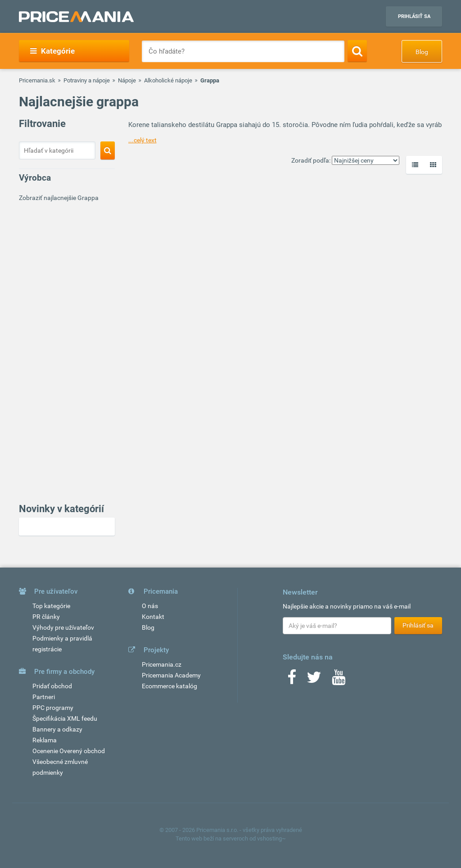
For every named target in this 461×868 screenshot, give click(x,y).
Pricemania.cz (162, 664)
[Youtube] (339, 680)
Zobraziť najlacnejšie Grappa (59, 198)
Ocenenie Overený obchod (69, 751)
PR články (46, 617)
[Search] (357, 51)
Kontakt (153, 617)
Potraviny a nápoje (87, 80)
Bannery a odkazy (57, 729)
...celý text (142, 140)
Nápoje (127, 80)
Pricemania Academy (171, 675)
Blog (422, 52)
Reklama (45, 740)
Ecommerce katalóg (169, 686)
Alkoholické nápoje (168, 80)
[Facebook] (292, 680)
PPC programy (53, 708)
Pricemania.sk (37, 80)
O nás (150, 606)
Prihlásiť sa (414, 16)
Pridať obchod (52, 686)
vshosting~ (271, 838)
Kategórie (52, 51)
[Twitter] (314, 680)
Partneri (44, 697)
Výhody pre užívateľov (63, 627)
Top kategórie (51, 606)
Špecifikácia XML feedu (65, 718)
